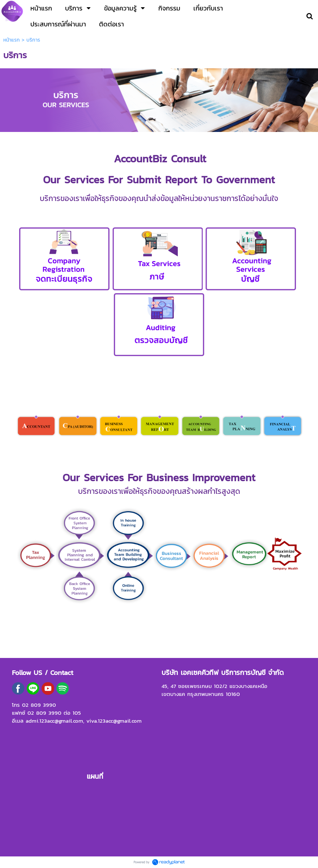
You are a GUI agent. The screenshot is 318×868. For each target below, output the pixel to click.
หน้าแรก (12, 40)
